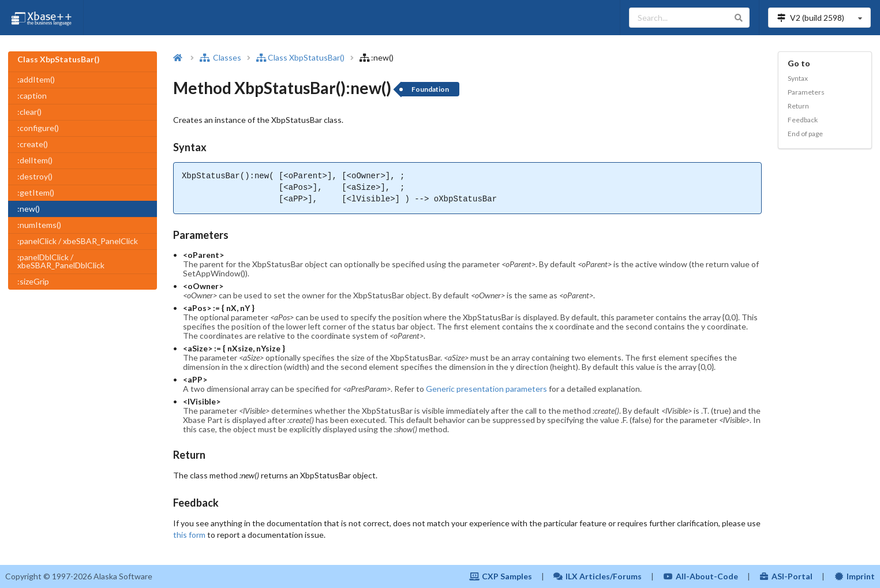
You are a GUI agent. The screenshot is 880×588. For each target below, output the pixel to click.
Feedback (803, 120)
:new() (29, 209)
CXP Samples (501, 576)
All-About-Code (701, 576)
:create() (33, 144)
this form (189, 535)
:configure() (38, 128)
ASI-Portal (786, 576)
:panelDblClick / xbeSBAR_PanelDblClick (61, 261)
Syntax (798, 78)
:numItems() (39, 225)
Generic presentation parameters (486, 389)
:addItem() (36, 79)
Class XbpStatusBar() (300, 57)
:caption (32, 95)
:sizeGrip (33, 281)
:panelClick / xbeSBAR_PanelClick (78, 241)
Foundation (430, 89)
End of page (805, 134)
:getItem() (36, 192)
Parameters (806, 92)
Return (798, 106)
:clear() (29, 112)
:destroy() (35, 176)
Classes (220, 57)
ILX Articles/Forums (598, 576)
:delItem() (35, 160)
